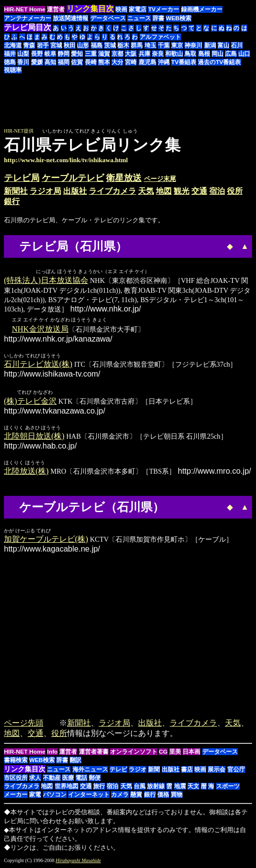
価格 (163, 796)
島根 (204, 54)
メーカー (16, 796)
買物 (177, 796)
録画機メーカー (202, 9)
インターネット (89, 796)
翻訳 (75, 761)
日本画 (191, 753)
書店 (187, 770)
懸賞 (136, 796)
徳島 (10, 62)
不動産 (52, 779)
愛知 (77, 54)
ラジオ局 (45, 191)
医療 (68, 779)
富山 (223, 45)
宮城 (56, 45)
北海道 (13, 45)
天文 (193, 787)
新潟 (210, 45)
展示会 (217, 770)
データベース (108, 18)
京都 (117, 54)
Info (52, 753)
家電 (35, 796)
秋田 (70, 45)
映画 (121, 9)
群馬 (137, 45)
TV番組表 (184, 62)
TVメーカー (164, 9)
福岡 (64, 62)
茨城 (110, 45)
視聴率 (13, 70)
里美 (175, 753)
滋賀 (104, 54)
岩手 (43, 45)
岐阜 (50, 54)
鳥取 (190, 54)
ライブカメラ (112, 191)
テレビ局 (22, 178)
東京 (177, 45)
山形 (83, 45)
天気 (146, 191)
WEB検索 (179, 18)
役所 (235, 191)
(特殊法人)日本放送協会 (46, 281)
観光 (182, 191)
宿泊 (217, 191)
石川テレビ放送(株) (38, 365)
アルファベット (160, 37)
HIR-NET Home (25, 9)
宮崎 (131, 62)
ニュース (139, 18)
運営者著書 (94, 753)
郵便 (95, 779)
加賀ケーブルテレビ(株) (46, 540)
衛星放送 (124, 178)
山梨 (23, 54)
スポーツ (228, 787)
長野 (37, 54)
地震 (180, 787)
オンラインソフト (134, 753)
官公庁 (236, 770)
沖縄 (164, 62)
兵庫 (145, 54)
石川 (237, 45)
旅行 (99, 787)
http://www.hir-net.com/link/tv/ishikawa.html (66, 160)
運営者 (56, 9)
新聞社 (16, 191)
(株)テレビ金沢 (30, 402)
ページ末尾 (160, 179)
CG (163, 753)
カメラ (120, 796)
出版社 (75, 191)
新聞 (154, 770)
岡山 (218, 54)
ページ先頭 (24, 724)
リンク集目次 (25, 770)
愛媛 (37, 62)
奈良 (158, 54)
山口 (244, 54)
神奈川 (193, 45)
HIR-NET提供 (19, 131)
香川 (23, 62)
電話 (81, 779)
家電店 (138, 9)
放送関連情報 (71, 18)
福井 (10, 54)
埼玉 (150, 45)
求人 (35, 779)
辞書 (158, 18)
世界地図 (67, 787)
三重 (91, 54)
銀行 (12, 201)
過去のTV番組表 (219, 62)
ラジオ (138, 770)
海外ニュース (90, 770)
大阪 (131, 54)
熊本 (104, 62)
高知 (50, 62)
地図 (164, 191)
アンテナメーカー (28, 18)
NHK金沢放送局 (40, 330)
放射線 (156, 787)
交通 (199, 191)
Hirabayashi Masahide (78, 861)
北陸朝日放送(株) (34, 437)
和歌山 (174, 54)
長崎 (91, 62)
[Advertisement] (169, 105)
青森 (29, 45)
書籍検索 (16, 761)
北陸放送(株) (26, 472)
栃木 (123, 45)
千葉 (164, 45)
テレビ (118, 770)
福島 (97, 45)
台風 (140, 787)
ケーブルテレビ (73, 178)
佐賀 (77, 62)
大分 (117, 62)
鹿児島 (147, 62)
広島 (231, 54)
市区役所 (16, 779)
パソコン (55, 796)
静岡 (64, 54)
